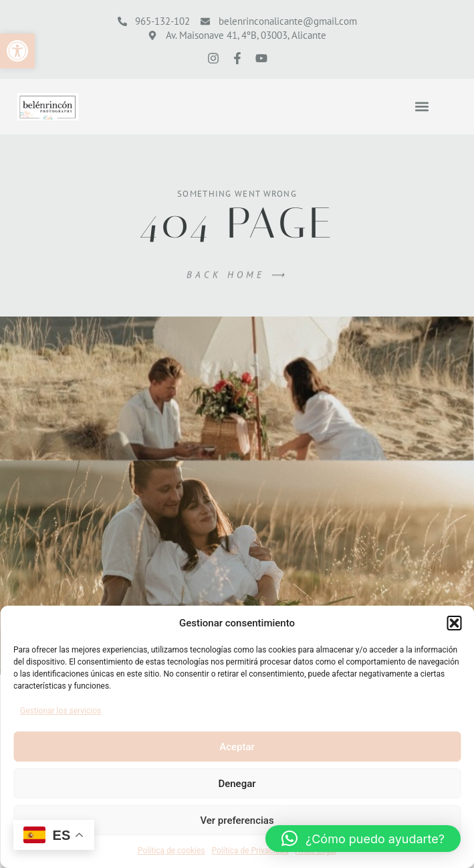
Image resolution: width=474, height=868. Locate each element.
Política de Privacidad (250, 851)
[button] (17, 51)
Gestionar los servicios (61, 711)
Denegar (237, 784)
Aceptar (237, 747)
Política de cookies (171, 851)
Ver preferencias (237, 820)
